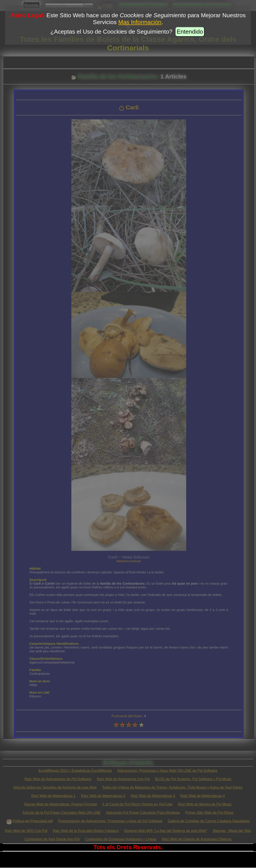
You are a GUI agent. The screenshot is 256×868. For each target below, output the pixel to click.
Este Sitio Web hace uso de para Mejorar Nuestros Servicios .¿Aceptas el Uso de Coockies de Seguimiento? (146, 23)
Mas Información (140, 22)
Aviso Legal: (28, 15)
